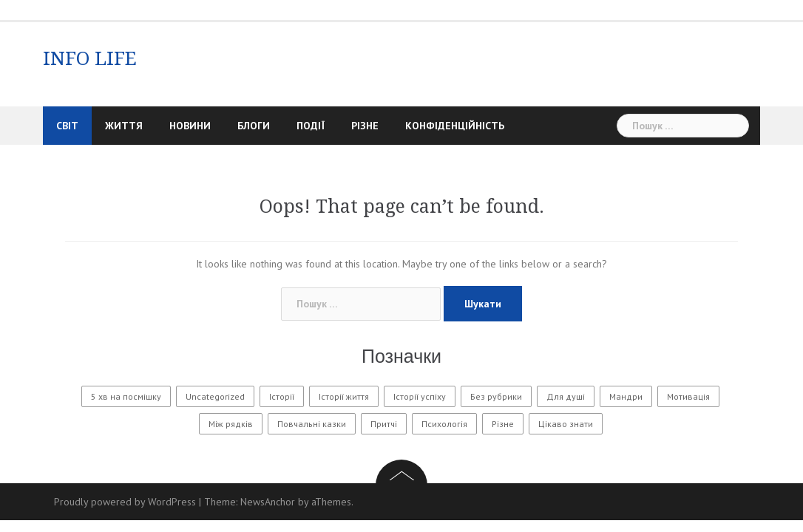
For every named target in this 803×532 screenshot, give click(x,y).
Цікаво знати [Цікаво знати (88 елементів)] (566, 424)
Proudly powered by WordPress (125, 502)
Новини (190, 126)
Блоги (254, 126)
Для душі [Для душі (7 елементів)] (566, 396)
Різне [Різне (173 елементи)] (503, 424)
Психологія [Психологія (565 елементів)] (444, 424)
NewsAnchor (268, 502)
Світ (67, 126)
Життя (124, 126)
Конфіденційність (455, 126)
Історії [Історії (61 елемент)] (282, 396)
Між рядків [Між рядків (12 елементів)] (231, 424)
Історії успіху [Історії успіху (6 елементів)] (420, 396)
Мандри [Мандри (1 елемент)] (626, 396)
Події (311, 126)
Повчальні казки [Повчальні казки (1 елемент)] (312, 424)
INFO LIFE (90, 58)
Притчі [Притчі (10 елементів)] (384, 424)
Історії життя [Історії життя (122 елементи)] (344, 396)
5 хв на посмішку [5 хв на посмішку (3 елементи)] (126, 396)
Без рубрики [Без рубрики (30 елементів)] (496, 396)
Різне (365, 126)
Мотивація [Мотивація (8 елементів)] (688, 396)
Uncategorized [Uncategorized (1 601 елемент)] (215, 396)
